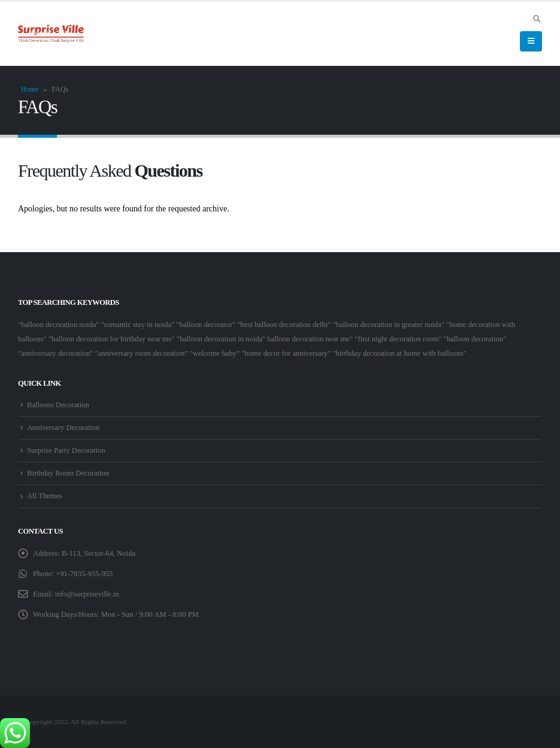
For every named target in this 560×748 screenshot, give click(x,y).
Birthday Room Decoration (68, 473)
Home (30, 89)
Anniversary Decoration (63, 428)
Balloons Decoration (58, 405)
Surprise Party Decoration (66, 450)
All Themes (45, 496)
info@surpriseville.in (87, 594)
